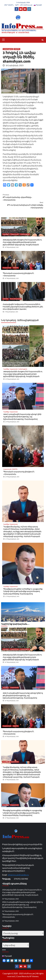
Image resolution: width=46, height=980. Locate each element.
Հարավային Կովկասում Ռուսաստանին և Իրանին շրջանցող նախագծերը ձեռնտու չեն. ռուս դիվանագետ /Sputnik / (23, 307)
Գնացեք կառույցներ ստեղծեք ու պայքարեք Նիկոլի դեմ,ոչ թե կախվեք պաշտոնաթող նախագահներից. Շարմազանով (23, 591)
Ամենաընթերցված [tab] (28, 320)
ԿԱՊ (17, 5)
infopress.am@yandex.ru (18, 875)
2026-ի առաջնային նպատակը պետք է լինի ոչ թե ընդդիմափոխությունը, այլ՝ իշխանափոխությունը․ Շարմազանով (22, 417)
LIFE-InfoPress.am (26, 5)
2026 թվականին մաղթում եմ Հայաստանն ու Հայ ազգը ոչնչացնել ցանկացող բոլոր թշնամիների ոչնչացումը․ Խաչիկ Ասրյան (22, 242)
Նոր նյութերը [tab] (9, 320)
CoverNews (22, 976)
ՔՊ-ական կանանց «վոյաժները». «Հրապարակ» (23, 197)
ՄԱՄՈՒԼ (17, 49)
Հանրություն (8, 49)
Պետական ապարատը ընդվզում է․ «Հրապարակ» (18, 916)
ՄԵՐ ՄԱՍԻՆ (9, 5)
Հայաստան (14, 234)
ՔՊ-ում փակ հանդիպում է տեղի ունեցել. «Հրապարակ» (23, 205)
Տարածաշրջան (15, 299)
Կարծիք (6, 234)
